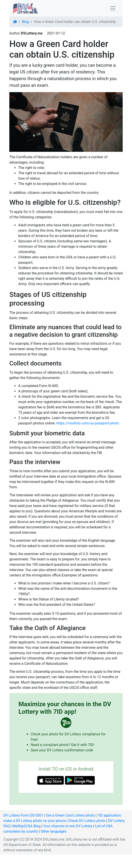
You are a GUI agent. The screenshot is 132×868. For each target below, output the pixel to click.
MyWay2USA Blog (27, 826)
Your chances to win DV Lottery (68, 826)
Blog (26, 22)
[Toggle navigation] (113, 8)
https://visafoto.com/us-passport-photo (88, 423)
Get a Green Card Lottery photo (70, 815)
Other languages (54, 831)
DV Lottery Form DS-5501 (23, 815)
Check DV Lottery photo (87, 821)
